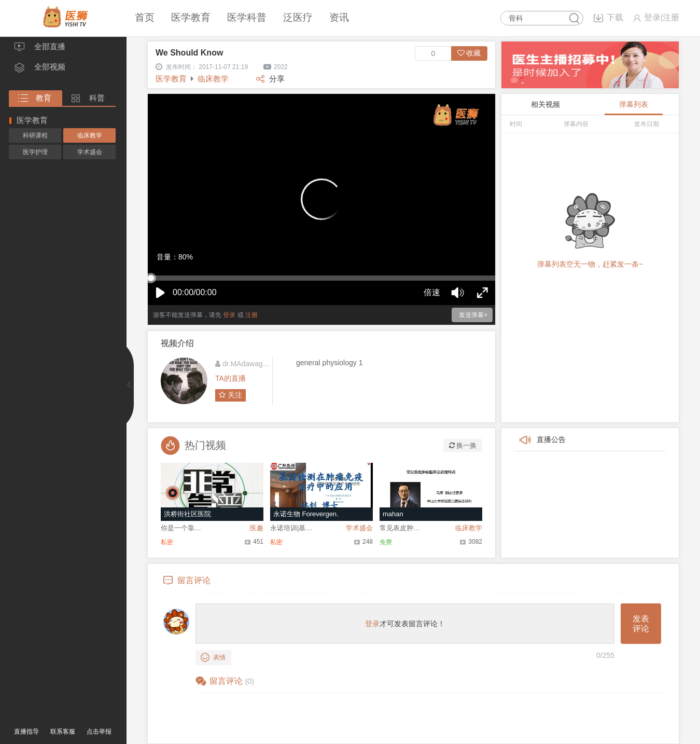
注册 (671, 17)
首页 (145, 17)
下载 (615, 17)
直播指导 (26, 732)
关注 (230, 395)
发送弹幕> (473, 315)
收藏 (469, 53)
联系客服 (63, 732)
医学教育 (191, 17)
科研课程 (35, 135)
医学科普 (247, 17)
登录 (652, 17)
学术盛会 (90, 152)
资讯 (339, 17)
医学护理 (35, 152)
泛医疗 (298, 17)
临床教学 (90, 135)
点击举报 (99, 732)
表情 (213, 658)
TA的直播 (230, 378)
